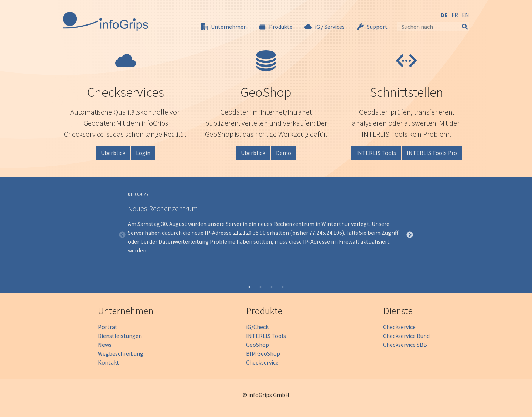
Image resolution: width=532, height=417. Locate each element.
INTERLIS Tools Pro (432, 153)
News (105, 345)
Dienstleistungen (120, 336)
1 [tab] (249, 287)
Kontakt (109, 362)
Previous (122, 235)
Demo (284, 153)
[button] (224, 27)
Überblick (113, 153)
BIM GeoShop (263, 353)
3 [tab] (272, 287)
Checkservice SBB (405, 345)
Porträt (108, 327)
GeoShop (258, 345)
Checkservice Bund (406, 336)
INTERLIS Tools (376, 153)
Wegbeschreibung (121, 353)
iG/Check (257, 327)
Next (410, 235)
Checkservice (262, 362)
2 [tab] (260, 287)
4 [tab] (283, 287)
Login (143, 153)
